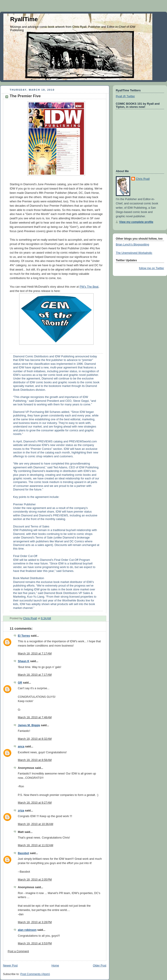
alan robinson (27, 930)
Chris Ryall (143, 179)
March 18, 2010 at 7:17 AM (35, 654)
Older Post (100, 966)
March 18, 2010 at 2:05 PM (35, 880)
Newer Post (10, 966)
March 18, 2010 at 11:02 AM (36, 845)
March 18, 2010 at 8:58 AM (35, 760)
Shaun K (24, 661)
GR (20, 683)
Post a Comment (18, 951)
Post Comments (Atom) (35, 974)
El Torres (24, 636)
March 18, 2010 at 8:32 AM (35, 739)
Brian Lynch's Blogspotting (132, 245)
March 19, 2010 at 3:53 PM (35, 943)
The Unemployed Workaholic (134, 253)
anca (21, 747)
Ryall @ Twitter (125, 96)
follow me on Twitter (152, 268)
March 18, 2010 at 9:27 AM (35, 803)
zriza (21, 811)
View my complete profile (136, 222)
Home (55, 966)
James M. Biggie (29, 725)
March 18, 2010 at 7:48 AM (35, 717)
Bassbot (23, 853)
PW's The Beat (89, 287)
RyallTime (24, 19)
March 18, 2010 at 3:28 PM (35, 922)
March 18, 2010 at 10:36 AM (36, 824)
